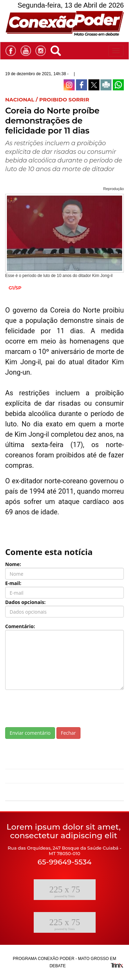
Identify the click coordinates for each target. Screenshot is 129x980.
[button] (57, 50)
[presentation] (57, 709)
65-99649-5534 (64, 862)
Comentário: (20, 626)
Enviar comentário (30, 733)
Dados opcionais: (25, 602)
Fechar (68, 733)
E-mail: (13, 583)
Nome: (13, 564)
